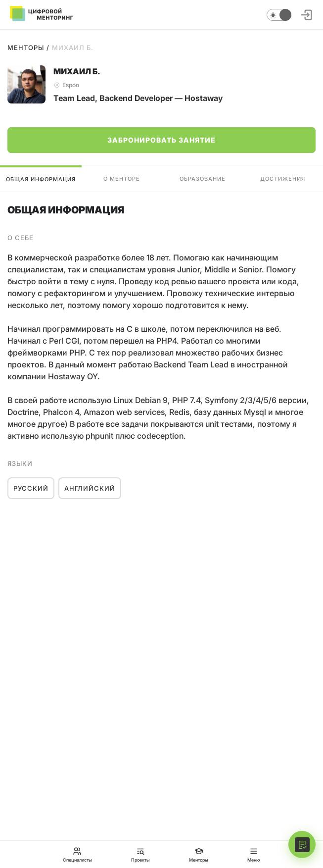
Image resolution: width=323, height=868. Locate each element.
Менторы (26, 48)
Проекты (140, 854)
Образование (203, 179)
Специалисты (77, 854)
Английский (90, 488)
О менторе (122, 179)
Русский (31, 488)
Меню (254, 854)
